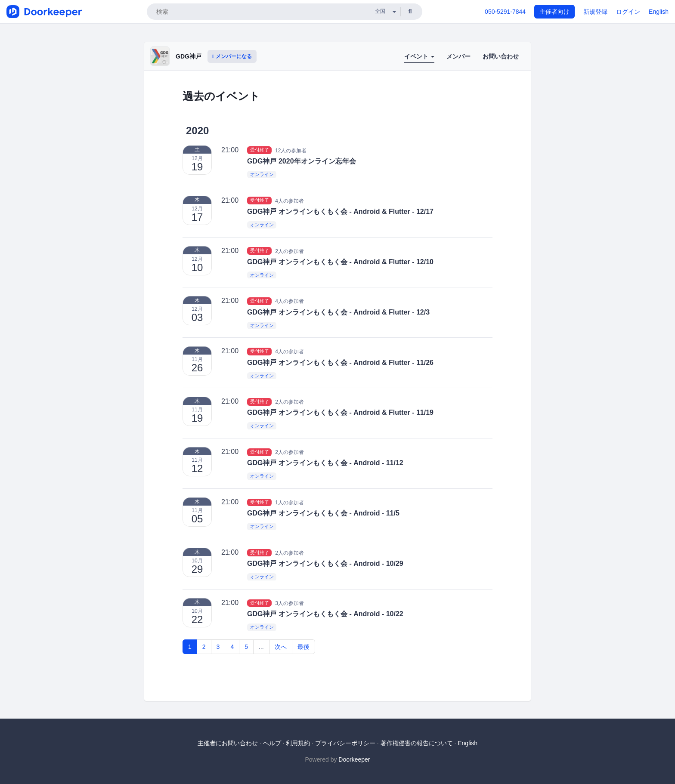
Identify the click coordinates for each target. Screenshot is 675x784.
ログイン (628, 12)
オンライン (262, 174)
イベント (419, 56)
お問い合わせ (501, 56)
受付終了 (260, 150)
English (659, 12)
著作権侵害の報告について (417, 743)
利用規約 (298, 743)
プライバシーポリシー (345, 743)
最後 (303, 647)
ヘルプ (272, 743)
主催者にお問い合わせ (228, 743)
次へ (281, 647)
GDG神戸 (189, 56)
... (261, 647)
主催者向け (554, 12)
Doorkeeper (354, 759)
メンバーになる (232, 56)
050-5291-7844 (505, 12)
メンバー (458, 56)
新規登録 (595, 12)
